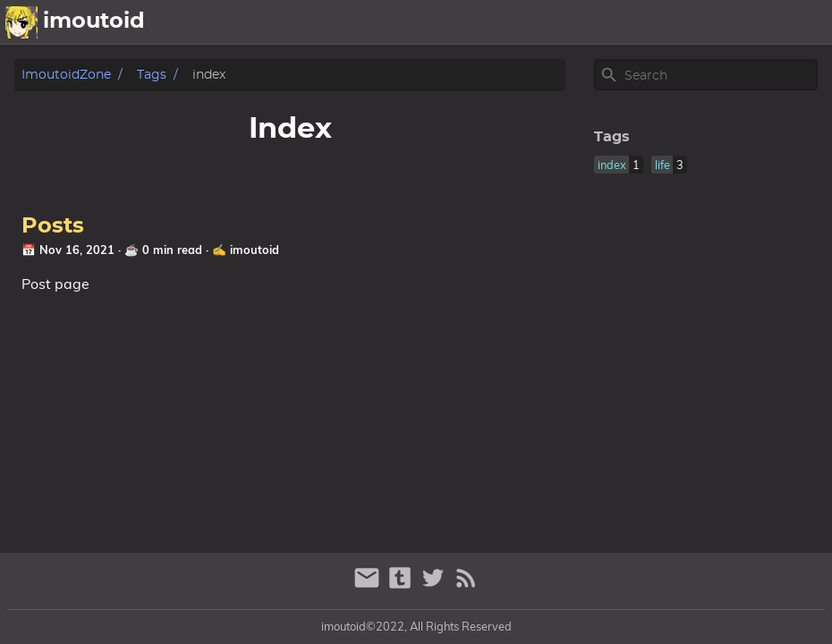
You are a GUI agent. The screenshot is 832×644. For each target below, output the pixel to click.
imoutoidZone (66, 75)
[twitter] (435, 585)
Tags (152, 75)
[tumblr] (402, 585)
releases (706, 22)
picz (645, 22)
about (594, 22)
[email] (369, 585)
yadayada (788, 22)
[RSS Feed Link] (466, 585)
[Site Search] (719, 75)
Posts (53, 226)
